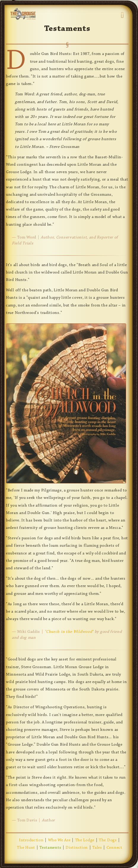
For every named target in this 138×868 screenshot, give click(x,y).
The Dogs (108, 840)
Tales (97, 848)
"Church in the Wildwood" (69, 632)
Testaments (50, 848)
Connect (114, 848)
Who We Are (59, 840)
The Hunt (26, 848)
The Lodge (85, 840)
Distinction (77, 848)
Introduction (31, 840)
